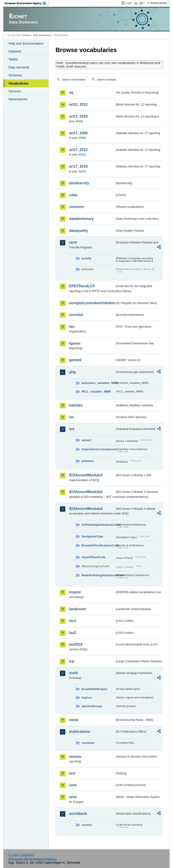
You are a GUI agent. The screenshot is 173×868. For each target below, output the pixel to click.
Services (15, 91)
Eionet (26, 35)
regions (86, 698)
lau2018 (76, 644)
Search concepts (107, 80)
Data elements (19, 67)
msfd (73, 673)
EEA (27, 3)
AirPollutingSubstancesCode (98, 525)
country (87, 825)
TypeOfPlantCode (93, 557)
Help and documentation (26, 43)
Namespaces (18, 99)
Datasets (15, 51)
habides (76, 405)
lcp (72, 661)
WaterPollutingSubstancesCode (98, 575)
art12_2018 (78, 116)
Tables (13, 59)
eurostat (76, 315)
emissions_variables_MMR (98, 383)
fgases (75, 343)
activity (86, 258)
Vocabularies (18, 83)
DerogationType (92, 536)
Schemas (15, 75)
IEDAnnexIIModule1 (86, 475)
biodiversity (79, 183)
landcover (77, 609)
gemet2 (75, 360)
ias (71, 417)
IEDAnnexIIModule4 (86, 509)
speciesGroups (92, 706)
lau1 (73, 621)
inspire (75, 592)
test (72, 773)
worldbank (78, 814)
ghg (72, 372)
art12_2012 (78, 104)
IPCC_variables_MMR (96, 392)
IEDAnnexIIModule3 (86, 492)
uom (73, 785)
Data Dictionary (42, 35)
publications (80, 732)
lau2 (73, 633)
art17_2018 (78, 166)
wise (73, 797)
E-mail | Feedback (22, 855)
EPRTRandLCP (82, 286)
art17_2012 (78, 150)
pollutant (87, 461)
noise (74, 720)
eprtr (73, 242)
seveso (75, 757)
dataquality (78, 231)
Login (129, 3)
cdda (73, 195)
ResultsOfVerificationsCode (98, 545)
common (76, 207)
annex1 (86, 440)
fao (72, 327)
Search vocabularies (74, 80)
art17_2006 (78, 133)
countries (88, 743)
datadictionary (81, 219)
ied (72, 429)
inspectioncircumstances (98, 449)
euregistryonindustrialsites (92, 303)
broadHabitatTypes (94, 689)
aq (71, 93)
